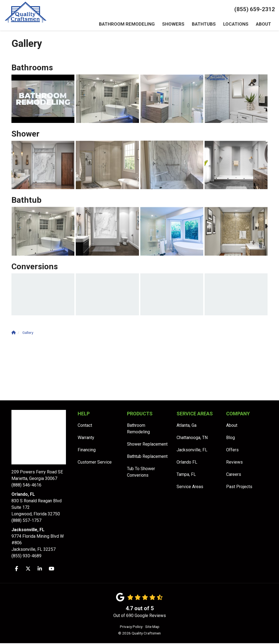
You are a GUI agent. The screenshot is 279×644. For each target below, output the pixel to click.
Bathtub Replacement (147, 457)
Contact (85, 426)
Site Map (152, 627)
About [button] (263, 24)
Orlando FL (187, 463)
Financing (87, 451)
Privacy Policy (131, 627)
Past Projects (239, 487)
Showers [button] (174, 24)
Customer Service (95, 463)
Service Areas (190, 487)
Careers (234, 475)
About (232, 426)
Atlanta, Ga (186, 426)
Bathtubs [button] (204, 24)
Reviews (234, 463)
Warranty (86, 438)
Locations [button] (236, 24)
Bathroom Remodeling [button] (129, 24)
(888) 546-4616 (40, 479)
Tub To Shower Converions (141, 473)
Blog (231, 438)
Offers (232, 451)
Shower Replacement (147, 445)
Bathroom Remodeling (138, 429)
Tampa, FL (186, 475)
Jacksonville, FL (192, 451)
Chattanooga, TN (192, 438)
